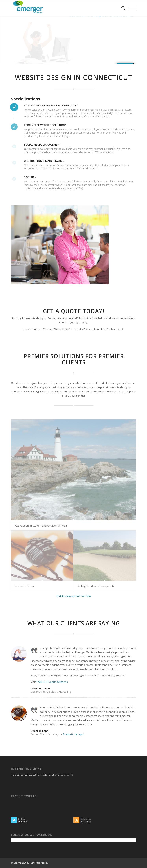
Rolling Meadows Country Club (96, 586)
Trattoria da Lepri (25, 586)
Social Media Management (43, 145)
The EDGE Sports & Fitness (52, 682)
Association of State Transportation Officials (41, 526)
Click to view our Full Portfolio (74, 596)
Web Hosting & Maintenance (44, 161)
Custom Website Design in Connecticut (52, 105)
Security (30, 177)
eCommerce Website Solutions (45, 125)
